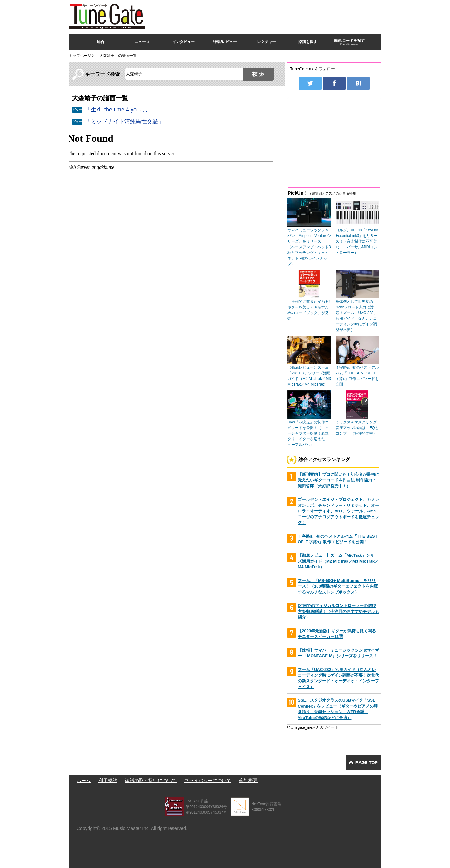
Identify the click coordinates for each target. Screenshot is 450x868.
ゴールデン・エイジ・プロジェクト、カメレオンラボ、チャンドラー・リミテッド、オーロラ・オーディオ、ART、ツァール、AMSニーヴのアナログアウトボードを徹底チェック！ (338, 511)
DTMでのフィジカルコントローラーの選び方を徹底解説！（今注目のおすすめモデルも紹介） (338, 611)
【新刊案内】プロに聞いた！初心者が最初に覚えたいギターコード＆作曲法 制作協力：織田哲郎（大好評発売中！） (338, 480)
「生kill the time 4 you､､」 (118, 110)
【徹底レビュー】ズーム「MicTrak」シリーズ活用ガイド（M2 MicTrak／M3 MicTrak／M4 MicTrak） (338, 561)
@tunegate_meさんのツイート (312, 727)
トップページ (80, 56)
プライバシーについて (208, 780)
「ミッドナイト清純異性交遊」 (124, 121)
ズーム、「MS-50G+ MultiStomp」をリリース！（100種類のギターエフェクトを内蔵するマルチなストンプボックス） (338, 586)
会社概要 (248, 780)
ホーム (84, 780)
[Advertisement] (267, 15)
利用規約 (108, 780)
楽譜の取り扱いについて (151, 780)
